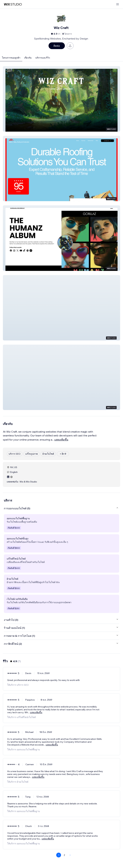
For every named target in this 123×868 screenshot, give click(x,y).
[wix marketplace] (13, 4)
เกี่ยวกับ (28, 58)
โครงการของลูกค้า (11, 58)
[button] (61, 99)
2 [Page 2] (64, 855)
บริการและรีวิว (43, 58)
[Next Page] (70, 855)
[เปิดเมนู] (118, 4)
